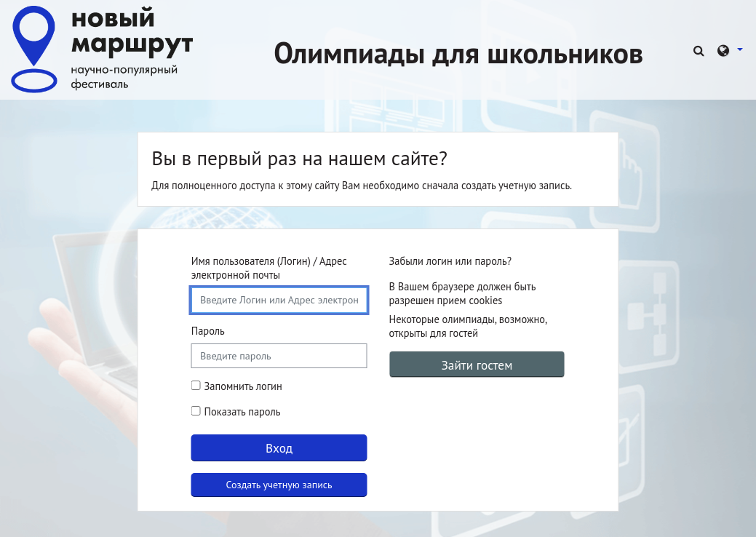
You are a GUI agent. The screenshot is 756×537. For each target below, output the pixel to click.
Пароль (208, 331)
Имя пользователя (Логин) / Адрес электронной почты (269, 268)
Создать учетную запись (279, 485)
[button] (701, 50)
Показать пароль (241, 411)
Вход (279, 448)
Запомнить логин (243, 386)
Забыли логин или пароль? (451, 261)
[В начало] (102, 48)
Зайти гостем (477, 365)
